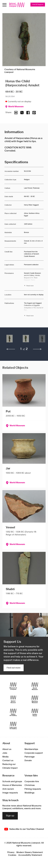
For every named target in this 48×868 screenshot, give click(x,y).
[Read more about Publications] (34, 310)
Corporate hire (32, 782)
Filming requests (33, 789)
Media (5, 757)
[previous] (11, 349)
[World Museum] (35, 686)
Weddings (29, 793)
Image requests (10, 793)
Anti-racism (8, 789)
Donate (28, 761)
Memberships (31, 749)
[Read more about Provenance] (34, 280)
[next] (37, 349)
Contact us (8, 761)
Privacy (11, 852)
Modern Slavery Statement (30, 852)
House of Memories (12, 785)
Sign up (10, 816)
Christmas (30, 785)
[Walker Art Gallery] (13, 712)
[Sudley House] (35, 712)
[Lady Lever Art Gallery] (13, 726)
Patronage (30, 757)
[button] (10, 340)
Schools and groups (12, 782)
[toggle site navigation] (4, 5)
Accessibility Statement (30, 855)
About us (7, 749)
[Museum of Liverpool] (13, 686)
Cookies (12, 855)
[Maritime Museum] (35, 699)
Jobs (5, 753)
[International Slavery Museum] (13, 699)
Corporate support (34, 753)
